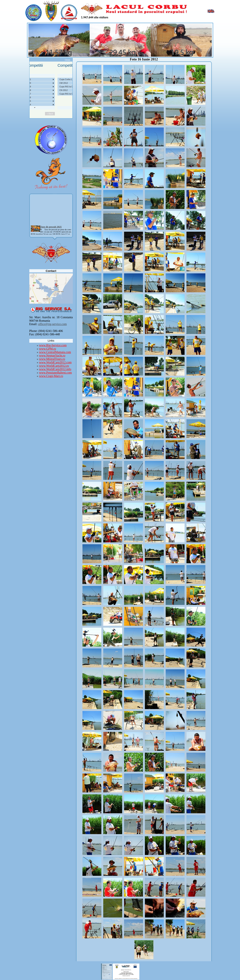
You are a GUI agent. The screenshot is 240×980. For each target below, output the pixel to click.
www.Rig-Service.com (53, 345)
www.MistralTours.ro (52, 359)
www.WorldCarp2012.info (55, 369)
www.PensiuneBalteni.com (56, 373)
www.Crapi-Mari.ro (51, 376)
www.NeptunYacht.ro (52, 355)
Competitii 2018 (49, 90)
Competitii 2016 (49, 97)
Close (67, 60)
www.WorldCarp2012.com (55, 362)
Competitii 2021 (49, 79)
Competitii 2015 (49, 101)
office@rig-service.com (52, 324)
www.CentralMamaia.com (55, 352)
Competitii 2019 (49, 87)
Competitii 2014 (49, 105)
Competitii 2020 (49, 83)
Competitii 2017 (49, 94)
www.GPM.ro (48, 349)
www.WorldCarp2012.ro (54, 366)
